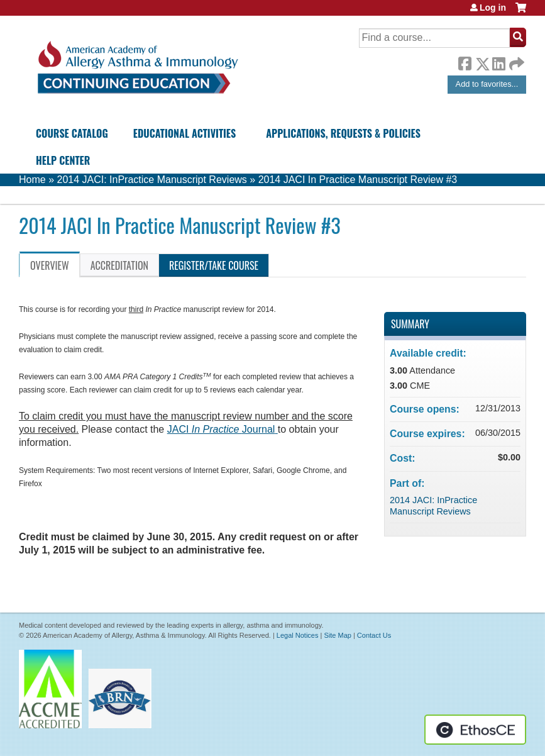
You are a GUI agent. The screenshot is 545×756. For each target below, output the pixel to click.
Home (32, 180)
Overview (50, 265)
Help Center (63, 160)
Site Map (337, 635)
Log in (493, 8)
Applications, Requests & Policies (343, 133)
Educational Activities (184, 133)
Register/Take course (214, 265)
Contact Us (374, 635)
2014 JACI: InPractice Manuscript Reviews (151, 180)
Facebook (465, 62)
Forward (515, 61)
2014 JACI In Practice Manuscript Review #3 (358, 180)
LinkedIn (498, 62)
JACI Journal (221, 429)
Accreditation (119, 265)
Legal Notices (298, 635)
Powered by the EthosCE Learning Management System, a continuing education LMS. (475, 730)
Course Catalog (72, 133)
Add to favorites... (487, 84)
